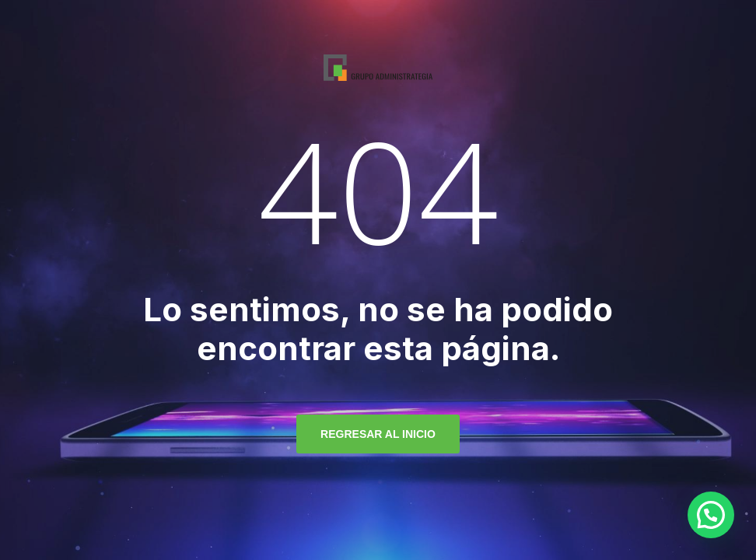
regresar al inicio (378, 434)
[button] (711, 515)
